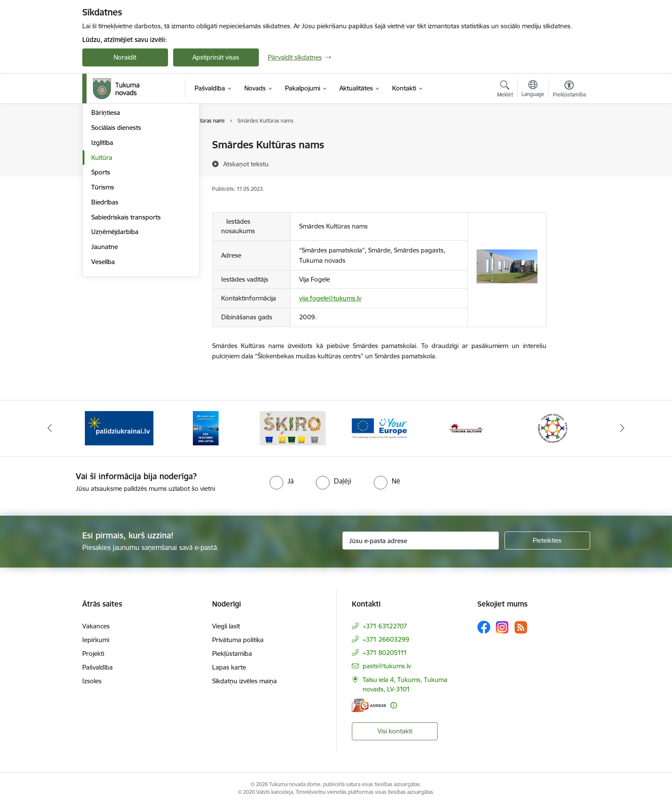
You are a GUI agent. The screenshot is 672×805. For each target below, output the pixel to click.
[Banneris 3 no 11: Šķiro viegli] (293, 428)
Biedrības (105, 294)
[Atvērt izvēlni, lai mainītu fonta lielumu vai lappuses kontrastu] (569, 90)
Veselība (103, 354)
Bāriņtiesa (106, 205)
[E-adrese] (369, 705)
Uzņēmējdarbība (115, 324)
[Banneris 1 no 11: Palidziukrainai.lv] (119, 428)
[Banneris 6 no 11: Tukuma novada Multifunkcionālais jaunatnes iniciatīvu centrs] (553, 428)
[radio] (282, 481)
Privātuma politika (238, 640)
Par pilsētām (109, 160)
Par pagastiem (112, 175)
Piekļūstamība (232, 653)
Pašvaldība (97, 667)
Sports (101, 265)
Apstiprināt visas (216, 57)
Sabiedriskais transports (126, 309)
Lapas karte (229, 667)
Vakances (96, 626)
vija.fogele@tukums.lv (330, 298)
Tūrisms (103, 279)
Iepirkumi (96, 640)
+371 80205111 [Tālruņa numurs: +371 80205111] (385, 653)
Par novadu (108, 146)
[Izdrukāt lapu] (569, 141)
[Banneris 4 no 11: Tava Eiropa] (379, 428)
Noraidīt (125, 57)
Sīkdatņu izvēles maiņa (244, 681)
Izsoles (92, 681)
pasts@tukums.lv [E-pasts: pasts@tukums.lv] (387, 666)
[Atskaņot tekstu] (246, 164)
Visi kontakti (395, 731)
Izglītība (102, 235)
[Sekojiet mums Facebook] (484, 627)
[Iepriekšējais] (50, 428)
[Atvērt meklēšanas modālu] (505, 90)
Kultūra (102, 250)
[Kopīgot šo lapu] (569, 163)
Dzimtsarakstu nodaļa (123, 190)
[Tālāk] (623, 428)
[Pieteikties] (547, 541)
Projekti (93, 653)
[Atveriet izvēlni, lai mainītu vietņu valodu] (533, 90)
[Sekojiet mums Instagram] (502, 627)
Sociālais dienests (116, 220)
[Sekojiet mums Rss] (521, 627)
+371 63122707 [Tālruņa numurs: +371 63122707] (385, 626)
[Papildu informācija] (394, 705)
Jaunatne (105, 339)
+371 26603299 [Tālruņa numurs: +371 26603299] (386, 639)
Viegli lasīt (226, 626)
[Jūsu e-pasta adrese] (421, 541)
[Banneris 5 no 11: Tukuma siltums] (466, 428)
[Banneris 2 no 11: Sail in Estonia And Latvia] (206, 428)
